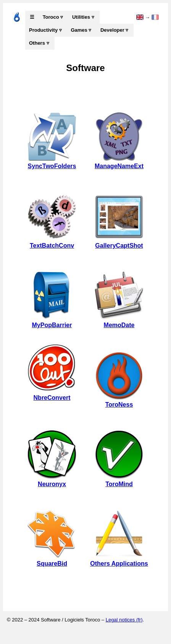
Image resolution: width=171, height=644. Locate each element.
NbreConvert (52, 394)
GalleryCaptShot (119, 242)
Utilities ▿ (83, 17)
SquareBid (52, 560)
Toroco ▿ (53, 17)
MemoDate (119, 322)
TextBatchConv (52, 242)
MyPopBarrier (52, 322)
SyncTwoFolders (52, 163)
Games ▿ (81, 30)
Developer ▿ (114, 30)
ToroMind (119, 481)
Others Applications (119, 560)
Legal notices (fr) (124, 620)
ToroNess (119, 401)
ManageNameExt (119, 163)
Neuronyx (52, 481)
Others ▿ (39, 43)
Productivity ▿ (45, 30)
